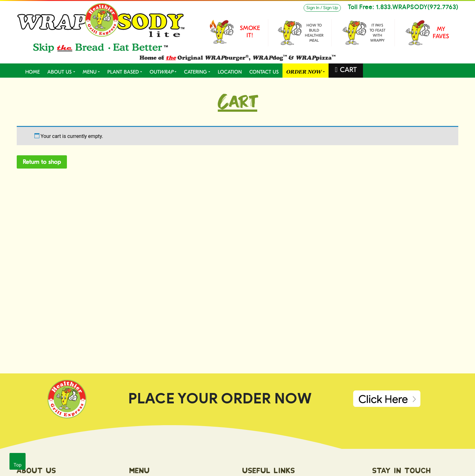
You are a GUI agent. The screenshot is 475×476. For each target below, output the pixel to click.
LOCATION (230, 72)
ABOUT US (59, 72)
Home (33, 72)
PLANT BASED (123, 72)
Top (18, 465)
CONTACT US (264, 72)
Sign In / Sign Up (322, 8)
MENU (90, 72)
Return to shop (42, 162)
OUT (161, 72)
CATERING (196, 72)
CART (348, 70)
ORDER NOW (304, 72)
